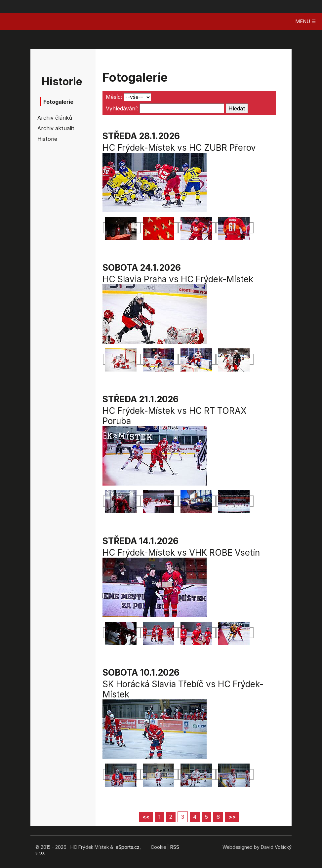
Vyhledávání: (122, 108)
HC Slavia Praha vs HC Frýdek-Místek (178, 279)
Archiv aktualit (55, 128)
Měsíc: (114, 97)
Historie (47, 139)
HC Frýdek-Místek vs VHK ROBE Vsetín (181, 552)
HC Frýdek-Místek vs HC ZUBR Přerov (179, 148)
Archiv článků (55, 118)
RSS (175, 847)
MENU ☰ (305, 21)
